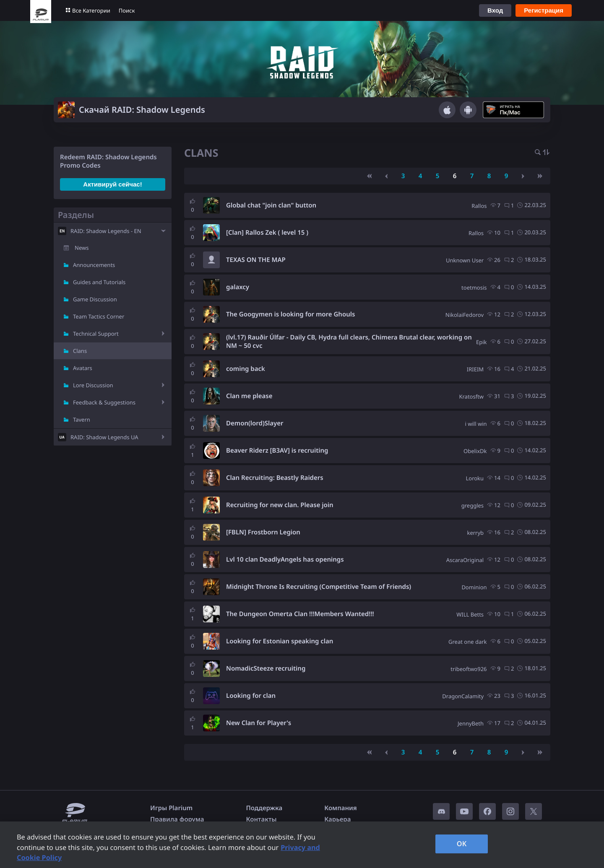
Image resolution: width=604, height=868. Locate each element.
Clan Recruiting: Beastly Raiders (275, 478)
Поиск (127, 10)
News (82, 248)
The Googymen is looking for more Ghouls (290, 314)
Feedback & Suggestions (104, 402)
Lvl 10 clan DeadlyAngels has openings (285, 560)
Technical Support (96, 334)
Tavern (82, 420)
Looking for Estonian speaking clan (280, 641)
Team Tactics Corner (99, 316)
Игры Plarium (171, 808)
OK (462, 844)
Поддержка (264, 808)
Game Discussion (95, 299)
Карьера (337, 819)
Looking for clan (251, 696)
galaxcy (238, 287)
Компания (341, 808)
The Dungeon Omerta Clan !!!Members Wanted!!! (300, 614)
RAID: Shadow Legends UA (104, 437)
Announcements (94, 265)
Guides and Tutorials (99, 282)
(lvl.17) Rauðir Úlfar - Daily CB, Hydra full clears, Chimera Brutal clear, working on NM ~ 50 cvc (349, 342)
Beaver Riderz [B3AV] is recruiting (277, 451)
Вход (495, 10)
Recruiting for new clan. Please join (280, 505)
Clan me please (249, 396)
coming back (246, 369)
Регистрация (544, 10)
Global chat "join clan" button (271, 205)
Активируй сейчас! (112, 184)
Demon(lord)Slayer (255, 423)
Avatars (83, 368)
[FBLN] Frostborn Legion (263, 532)
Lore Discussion (93, 385)
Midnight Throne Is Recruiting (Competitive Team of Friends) (319, 587)
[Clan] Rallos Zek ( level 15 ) (267, 233)
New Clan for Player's (259, 723)
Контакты (262, 819)
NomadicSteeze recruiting (266, 668)
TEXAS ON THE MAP (256, 260)
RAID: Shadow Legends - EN (106, 231)
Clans (80, 351)
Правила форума (177, 819)
